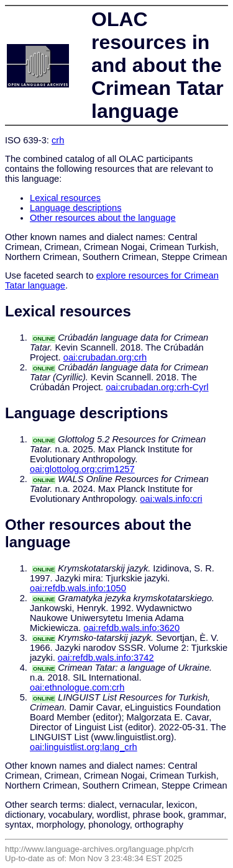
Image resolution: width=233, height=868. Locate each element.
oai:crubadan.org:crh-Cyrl (157, 387)
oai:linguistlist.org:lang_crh (84, 747)
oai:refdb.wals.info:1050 (78, 588)
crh (58, 140)
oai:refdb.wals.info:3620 (131, 628)
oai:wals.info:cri (171, 499)
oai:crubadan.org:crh (105, 357)
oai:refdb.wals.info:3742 (106, 658)
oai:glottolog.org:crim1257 (82, 469)
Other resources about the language (103, 218)
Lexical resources (65, 198)
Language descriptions (76, 208)
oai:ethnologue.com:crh (77, 687)
